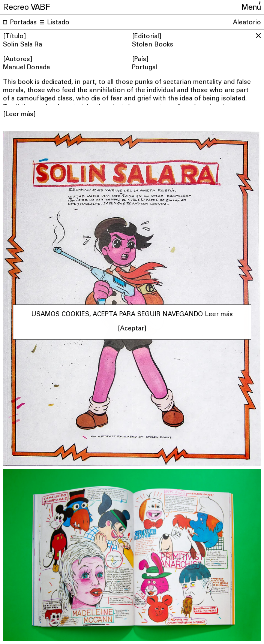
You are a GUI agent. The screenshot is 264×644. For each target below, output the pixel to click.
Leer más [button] (219, 315)
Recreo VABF (27, 6)
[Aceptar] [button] (132, 329)
